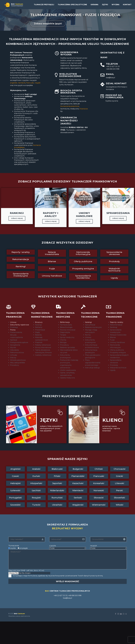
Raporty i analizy (117, 322)
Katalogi (88, 322)
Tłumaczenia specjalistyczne (72, 5)
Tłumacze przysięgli (44, 5)
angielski (14, 83)
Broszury (39, 322)
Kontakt (127, 5)
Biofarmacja (65, 322)
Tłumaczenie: (14, 546)
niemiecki (22, 83)
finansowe (84, 109)
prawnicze (70, 106)
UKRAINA (94, 5)
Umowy (13, 322)
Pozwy (13, 330)
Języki (105, 5)
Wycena (115, 5)
